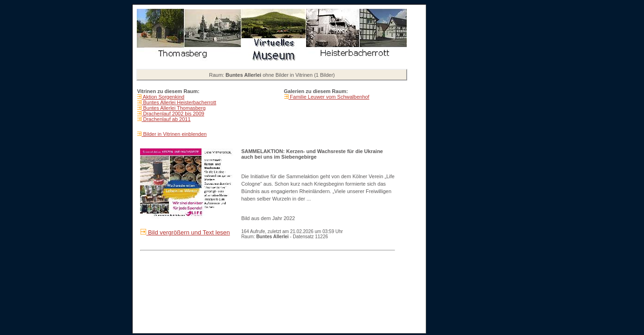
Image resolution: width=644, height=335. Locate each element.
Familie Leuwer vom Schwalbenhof (329, 97)
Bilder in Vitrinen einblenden (174, 134)
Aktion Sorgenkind (163, 97)
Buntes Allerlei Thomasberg (173, 108)
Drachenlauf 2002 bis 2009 (173, 114)
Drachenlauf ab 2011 (166, 119)
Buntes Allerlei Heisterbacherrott (179, 102)
